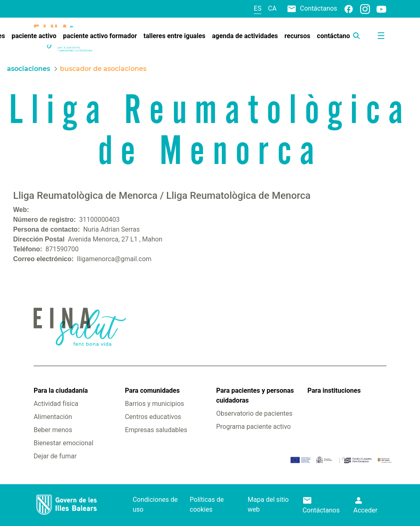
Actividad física (56, 404)
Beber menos (53, 430)
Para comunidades (152, 391)
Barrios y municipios (154, 404)
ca (272, 8)
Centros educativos (153, 417)
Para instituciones (334, 391)
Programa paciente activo (253, 427)
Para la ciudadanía (61, 391)
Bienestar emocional (64, 443)
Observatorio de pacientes (254, 413)
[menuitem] (34, 36)
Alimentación (53, 417)
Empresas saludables (156, 430)
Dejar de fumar (55, 456)
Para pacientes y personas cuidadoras (255, 395)
